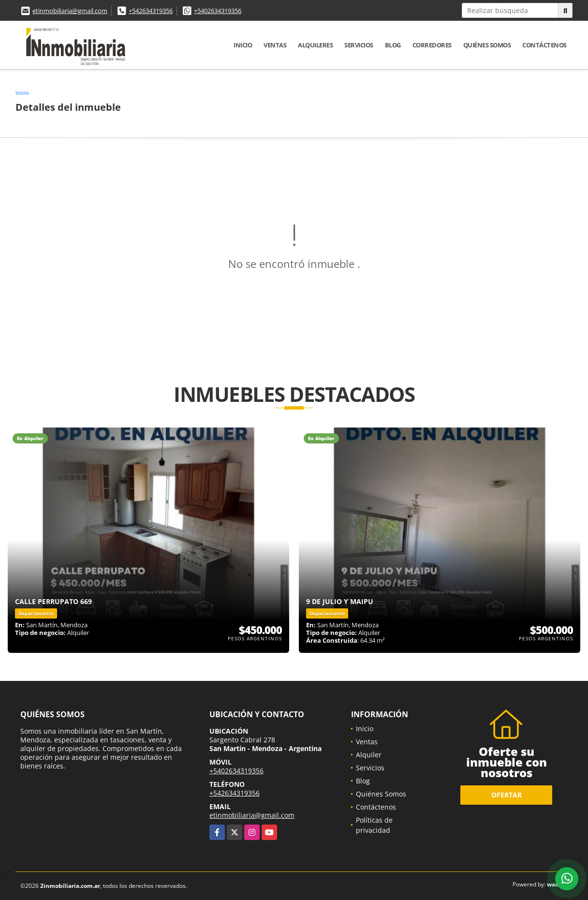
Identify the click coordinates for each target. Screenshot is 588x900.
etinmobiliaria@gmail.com (70, 11)
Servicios (359, 45)
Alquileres (315, 45)
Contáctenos (544, 45)
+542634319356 (151, 11)
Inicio (243, 45)
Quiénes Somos (487, 45)
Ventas (275, 45)
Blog (393, 45)
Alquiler (369, 755)
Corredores (432, 45)
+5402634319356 (218, 11)
